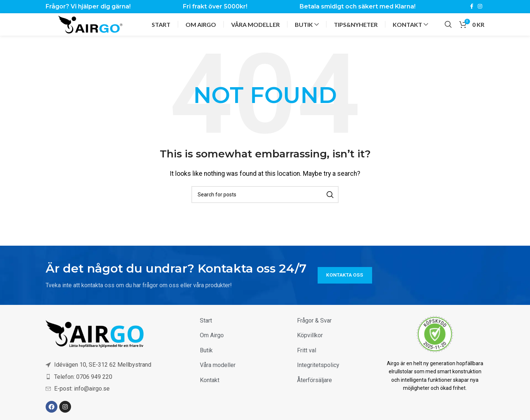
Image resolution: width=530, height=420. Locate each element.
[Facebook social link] (472, 6)
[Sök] (448, 23)
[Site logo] (90, 23)
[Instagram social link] (480, 6)
